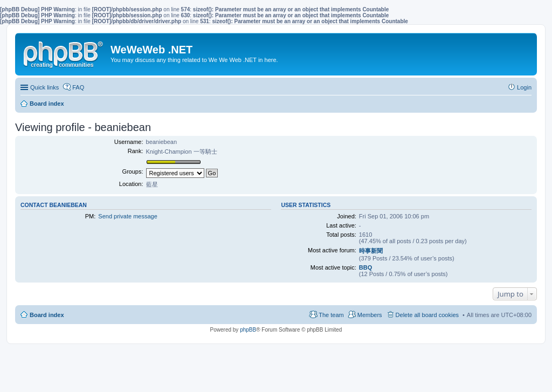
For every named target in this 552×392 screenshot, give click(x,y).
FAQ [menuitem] (78, 87)
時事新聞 (371, 251)
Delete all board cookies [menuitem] (427, 315)
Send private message (127, 216)
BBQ (365, 267)
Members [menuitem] (370, 315)
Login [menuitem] (524, 87)
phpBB (248, 330)
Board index (47, 315)
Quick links (44, 87)
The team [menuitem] (331, 315)
